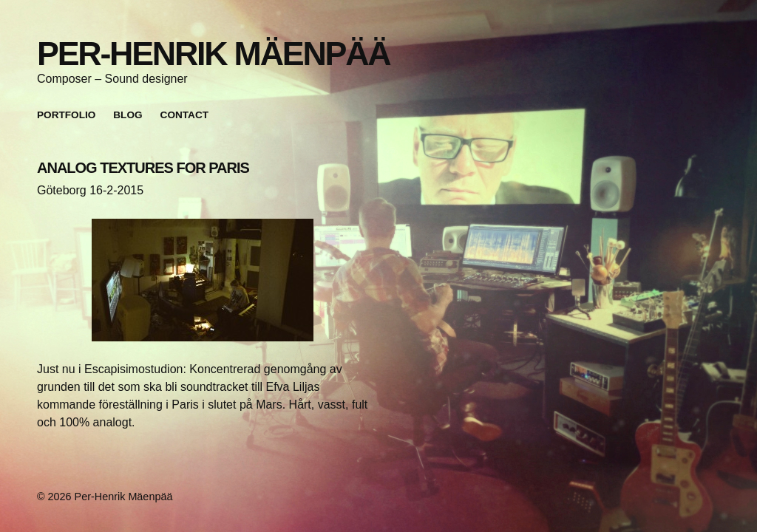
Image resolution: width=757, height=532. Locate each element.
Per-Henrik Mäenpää (213, 53)
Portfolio (66, 115)
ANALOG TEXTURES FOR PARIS (143, 168)
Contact (184, 115)
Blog (128, 115)
